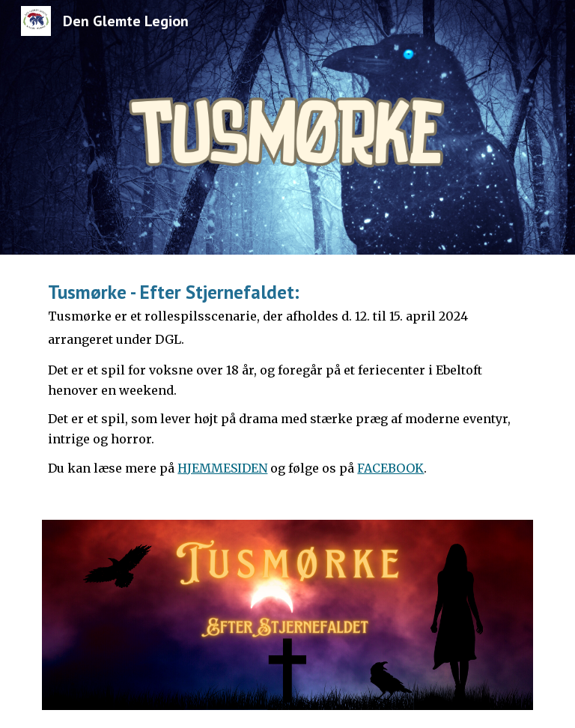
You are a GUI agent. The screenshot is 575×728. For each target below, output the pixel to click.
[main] (287, 378)
